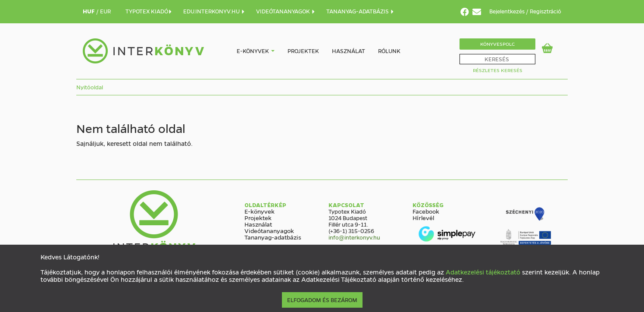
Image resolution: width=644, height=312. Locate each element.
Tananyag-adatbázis (273, 237)
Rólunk (389, 51)
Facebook (426, 211)
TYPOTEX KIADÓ (149, 11)
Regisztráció (546, 11)
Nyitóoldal (90, 87)
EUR (105, 11)
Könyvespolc (497, 44)
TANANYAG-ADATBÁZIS (360, 11)
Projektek (303, 51)
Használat (349, 51)
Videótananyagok (269, 230)
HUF (89, 11)
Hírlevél (423, 217)
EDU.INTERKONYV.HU (214, 11)
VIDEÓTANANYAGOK (286, 11)
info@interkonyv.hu (354, 237)
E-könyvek (253, 51)
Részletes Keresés (498, 70)
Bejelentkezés (508, 11)
